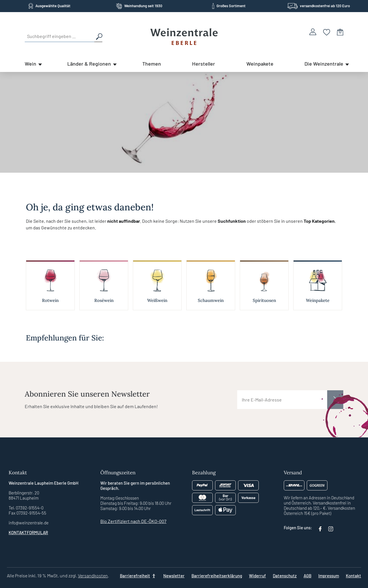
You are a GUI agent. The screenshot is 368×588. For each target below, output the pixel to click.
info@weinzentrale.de (29, 523)
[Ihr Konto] (313, 32)
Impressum (329, 576)
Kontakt (353, 576)
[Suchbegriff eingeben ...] (60, 36)
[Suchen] (98, 36)
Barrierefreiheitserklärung (217, 576)
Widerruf (257, 576)
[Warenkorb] (340, 32)
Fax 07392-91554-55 (27, 513)
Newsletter (174, 576)
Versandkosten (93, 575)
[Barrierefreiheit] (138, 576)
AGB (307, 576)
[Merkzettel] (327, 32)
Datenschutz (285, 576)
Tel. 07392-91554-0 (26, 508)
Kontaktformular (28, 532)
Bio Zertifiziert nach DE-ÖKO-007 (133, 521)
